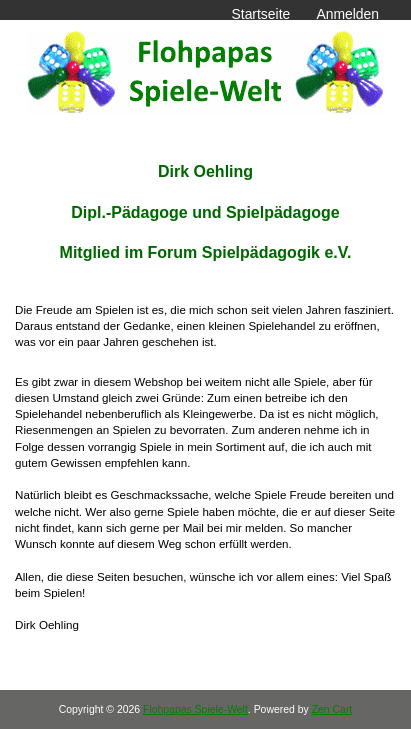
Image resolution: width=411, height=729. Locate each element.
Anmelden (347, 14)
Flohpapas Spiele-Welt (195, 709)
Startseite (261, 14)
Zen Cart (332, 709)
